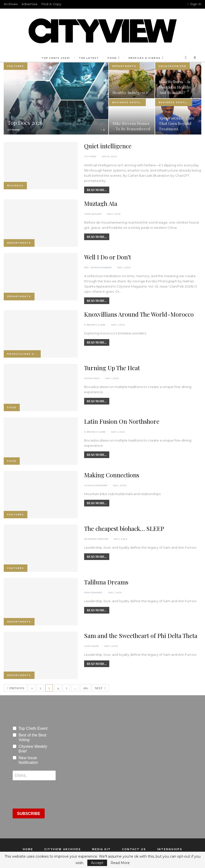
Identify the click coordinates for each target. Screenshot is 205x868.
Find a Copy (51, 4)
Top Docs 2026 (25, 123)
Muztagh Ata (101, 203)
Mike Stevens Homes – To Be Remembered (131, 126)
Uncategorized (172, 66)
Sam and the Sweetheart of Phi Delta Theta (141, 636)
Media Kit (101, 849)
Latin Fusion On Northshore (122, 421)
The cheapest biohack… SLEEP (124, 528)
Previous (15, 688)
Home (28, 849)
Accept (97, 863)
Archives (11, 4)
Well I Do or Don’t (108, 257)
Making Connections (112, 475)
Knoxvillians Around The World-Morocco (139, 314)
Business (15, 185)
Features (16, 66)
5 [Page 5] (66, 688)
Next (100, 688)
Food (102, 58)
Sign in (194, 4)
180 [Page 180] (86, 688)
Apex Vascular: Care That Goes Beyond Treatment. (177, 123)
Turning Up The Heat (112, 368)
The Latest (78, 58)
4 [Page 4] (58, 688)
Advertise (29, 4)
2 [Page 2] (40, 688)
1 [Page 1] (32, 688)
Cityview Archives (63, 849)
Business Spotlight (129, 102)
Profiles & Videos (135, 58)
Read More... (97, 190)
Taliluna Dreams (106, 582)
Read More (120, 863)
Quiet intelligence (108, 146)
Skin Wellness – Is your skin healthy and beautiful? (175, 87)
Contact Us (134, 849)
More (168, 58)
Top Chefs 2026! (44, 58)
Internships (170, 849)
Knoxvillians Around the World (24, 354)
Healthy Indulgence (130, 92)
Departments (124, 66)
